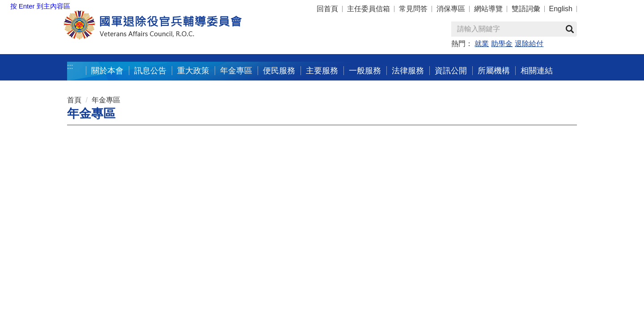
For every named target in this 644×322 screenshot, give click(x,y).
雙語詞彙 (526, 9)
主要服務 (322, 70)
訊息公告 (150, 70)
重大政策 (193, 70)
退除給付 (529, 44)
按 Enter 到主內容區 (40, 6)
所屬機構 (494, 70)
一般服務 (365, 70)
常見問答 (413, 9)
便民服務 (279, 70)
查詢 (570, 29)
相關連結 (537, 70)
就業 (482, 44)
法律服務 (408, 70)
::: (70, 66)
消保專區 (451, 9)
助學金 (502, 44)
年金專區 (236, 70)
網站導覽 (488, 9)
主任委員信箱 (369, 9)
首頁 (74, 100)
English (561, 9)
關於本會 (107, 70)
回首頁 (327, 9)
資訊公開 (451, 70)
